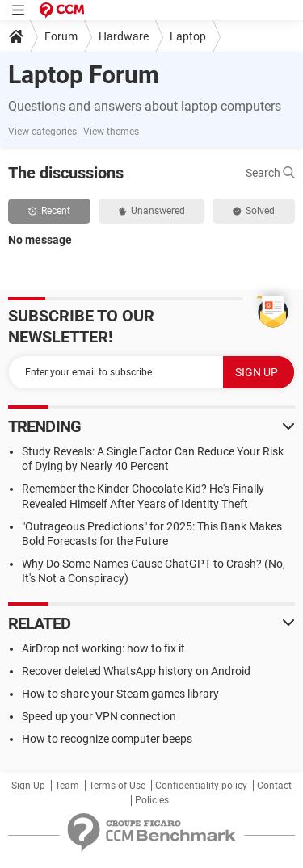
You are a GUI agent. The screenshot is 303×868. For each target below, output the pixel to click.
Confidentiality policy (201, 786)
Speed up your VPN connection (99, 716)
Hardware (124, 36)
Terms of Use (117, 786)
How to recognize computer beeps (107, 739)
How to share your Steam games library (120, 694)
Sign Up (28, 786)
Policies (152, 800)
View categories (42, 132)
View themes (111, 132)
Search (270, 173)
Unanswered (152, 211)
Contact (274, 786)
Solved (254, 211)
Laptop (188, 36)
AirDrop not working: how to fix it (103, 648)
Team (67, 786)
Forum (61, 36)
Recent (49, 211)
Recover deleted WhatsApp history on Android (136, 671)
